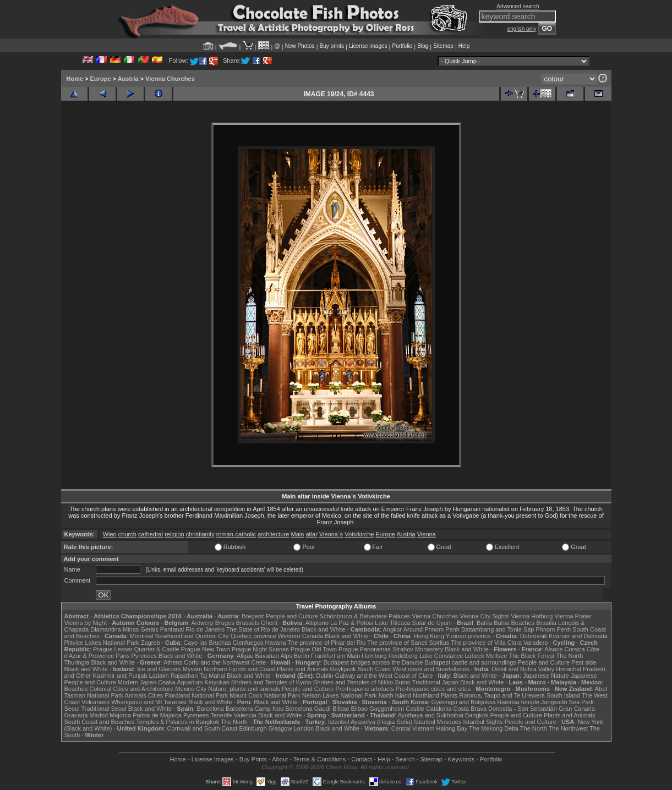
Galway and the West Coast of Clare (384, 676)
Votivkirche (359, 534)
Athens (173, 662)
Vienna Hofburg (532, 616)
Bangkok (477, 715)
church (127, 534)
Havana (276, 643)
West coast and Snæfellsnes (431, 669)
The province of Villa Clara (486, 643)
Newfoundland (174, 636)
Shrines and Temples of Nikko (353, 682)
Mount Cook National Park (265, 695)
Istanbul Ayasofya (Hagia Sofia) (370, 722)
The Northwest (569, 728)
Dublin (324, 676)
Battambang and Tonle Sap (498, 629)
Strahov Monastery (418, 649)
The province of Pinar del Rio (326, 643)
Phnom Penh (554, 629)
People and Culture (292, 616)
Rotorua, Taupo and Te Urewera (502, 695)
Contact (362, 759)
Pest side (584, 662)
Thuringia (77, 662)
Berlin (302, 656)
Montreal (142, 636)
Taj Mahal (212, 676)
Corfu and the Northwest (217, 662)
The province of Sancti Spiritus (408, 643)
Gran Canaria (577, 709)
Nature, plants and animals (244, 689)
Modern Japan (137, 682)
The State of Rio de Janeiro (263, 629)
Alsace (553, 649)
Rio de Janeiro (205, 629)
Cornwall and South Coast (203, 728)
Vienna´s (331, 534)
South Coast (375, 669)
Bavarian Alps (274, 656)
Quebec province (253, 636)
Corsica (574, 649)
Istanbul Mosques (438, 722)
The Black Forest (531, 656)
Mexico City (191, 689)
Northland (426, 695)
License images (368, 46)
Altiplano (317, 623)
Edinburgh (253, 728)
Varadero (536, 643)
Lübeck (474, 656)
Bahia (484, 623)
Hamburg (374, 656)
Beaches (76, 689)
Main (298, 534)
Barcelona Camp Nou (255, 709)
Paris (122, 656)
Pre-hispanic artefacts (364, 689)
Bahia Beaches (514, 623)
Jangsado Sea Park (567, 702)
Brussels (248, 623)
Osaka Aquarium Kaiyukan (194, 682)
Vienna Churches (170, 79)
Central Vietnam (413, 728)
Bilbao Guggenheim (378, 709)
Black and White (323, 629)
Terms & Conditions (319, 759)
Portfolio (402, 46)
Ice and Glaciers (159, 669)
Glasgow (280, 728)
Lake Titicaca (392, 623)
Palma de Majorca (157, 715)
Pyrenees (144, 656)
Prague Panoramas (365, 649)
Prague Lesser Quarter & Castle (136, 649)
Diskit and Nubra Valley (523, 669)
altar (311, 534)
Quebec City (212, 636)
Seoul (72, 709)
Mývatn (192, 669)
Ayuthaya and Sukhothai (431, 715)
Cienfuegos (248, 643)
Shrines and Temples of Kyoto (271, 682)
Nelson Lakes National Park (340, 695)
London (304, 728)
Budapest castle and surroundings (470, 662)
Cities (156, 695)
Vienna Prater (573, 616)
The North (569, 656)
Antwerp (202, 623)
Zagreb (151, 643)
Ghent (269, 623)
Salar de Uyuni (432, 623)
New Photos (300, 46)
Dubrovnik (534, 636)
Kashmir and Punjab (120, 676)
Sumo (403, 682)
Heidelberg (403, 656)
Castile (415, 709)
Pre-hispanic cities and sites (433, 689)
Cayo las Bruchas (207, 643)
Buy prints (332, 46)
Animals (136, 695)
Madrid (99, 715)
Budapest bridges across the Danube (373, 662)
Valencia (245, 715)
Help (464, 46)
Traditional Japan (435, 682)
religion (174, 534)
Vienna (427, 534)
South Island (563, 695)
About (280, 759)
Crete (259, 662)
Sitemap (443, 46)
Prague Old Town (314, 649)
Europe (101, 79)
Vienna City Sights (484, 616)
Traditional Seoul (104, 709)
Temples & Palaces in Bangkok (177, 722)
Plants (449, 695)
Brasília (546, 623)
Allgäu (245, 656)
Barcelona (210, 709)
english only (522, 29)
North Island (395, 695)
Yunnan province (468, 636)
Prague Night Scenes (260, 649)
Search (405, 759)
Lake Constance (441, 656)
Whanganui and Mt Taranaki (149, 702)
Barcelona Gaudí (308, 709)
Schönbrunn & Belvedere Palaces (365, 616)
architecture (273, 534)
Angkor (392, 629)
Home (75, 79)
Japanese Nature (546, 676)
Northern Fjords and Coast (239, 669)
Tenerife (221, 715)
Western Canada (301, 636)
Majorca (120, 715)
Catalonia (439, 709)
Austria (128, 79)
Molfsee (497, 656)
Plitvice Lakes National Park (102, 643)
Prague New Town (206, 649)
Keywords (461, 759)
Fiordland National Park (196, 695)
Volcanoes (95, 702)
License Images (213, 759)
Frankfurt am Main (335, 656)
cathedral (151, 534)
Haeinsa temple (518, 702)
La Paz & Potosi (352, 623)
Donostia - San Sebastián (523, 709)
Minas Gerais (141, 629)
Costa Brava (470, 709)
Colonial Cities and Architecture (131, 689)
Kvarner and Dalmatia (578, 636)
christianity (200, 534)
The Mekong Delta (494, 728)
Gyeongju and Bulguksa (463, 702)
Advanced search (518, 6)
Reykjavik (343, 669)
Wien (110, 534)
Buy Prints (253, 759)
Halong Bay (452, 728)
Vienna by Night (86, 623)
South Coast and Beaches (100, 722)
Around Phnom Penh (431, 629)
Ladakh (159, 676)
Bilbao (341, 709)
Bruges (225, 623)
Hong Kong (429, 636)
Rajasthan (184, 676)
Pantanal (172, 629)
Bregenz (253, 616)
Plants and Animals (303, 669)
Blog (423, 46)
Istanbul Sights (483, 722)
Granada (76, 715)
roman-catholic (236, 534)
